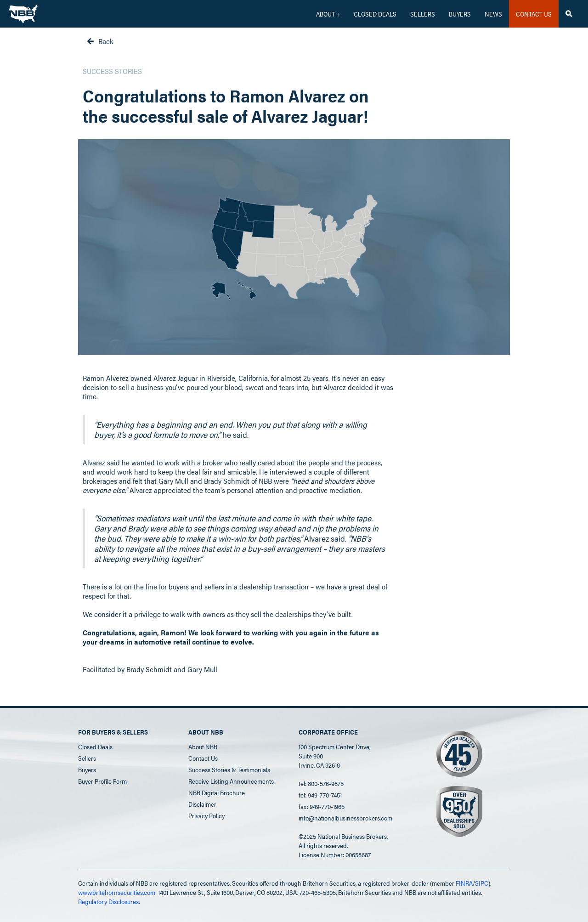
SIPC (482, 883)
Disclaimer (202, 804)
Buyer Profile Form (102, 781)
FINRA (464, 883)
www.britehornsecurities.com (117, 892)
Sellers (423, 14)
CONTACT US (534, 14)
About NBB (203, 747)
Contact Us (203, 758)
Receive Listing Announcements (231, 781)
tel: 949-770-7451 (320, 795)
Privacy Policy (206, 815)
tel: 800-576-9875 (321, 783)
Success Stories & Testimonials (229, 769)
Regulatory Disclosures (108, 901)
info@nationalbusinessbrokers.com (345, 818)
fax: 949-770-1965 (322, 806)
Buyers (460, 14)
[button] (328, 14)
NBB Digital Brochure (217, 792)
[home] (23, 11)
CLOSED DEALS (375, 14)
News (493, 14)
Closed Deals (95, 747)
